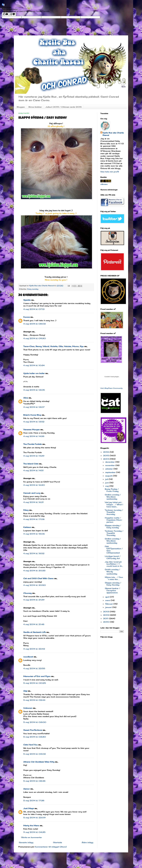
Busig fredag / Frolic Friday (112, 490)
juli (107, 479)
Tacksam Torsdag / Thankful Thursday (114, 533)
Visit (111, 388)
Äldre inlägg (87, 842)
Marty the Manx (31, 826)
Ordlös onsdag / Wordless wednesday (113, 497)
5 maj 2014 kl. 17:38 (34, 801)
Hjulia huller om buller (34, 373)
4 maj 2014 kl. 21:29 (34, 600)
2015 (106, 456)
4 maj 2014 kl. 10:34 (34, 365)
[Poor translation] (13, 14)
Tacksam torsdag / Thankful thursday (114, 512)
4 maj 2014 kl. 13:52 (34, 422)
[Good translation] (5, 14)
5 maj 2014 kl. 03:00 (35, 722)
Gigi (25, 691)
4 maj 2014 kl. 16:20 (34, 485)
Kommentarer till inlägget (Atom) (51, 847)
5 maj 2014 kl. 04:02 (35, 754)
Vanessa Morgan (32, 430)
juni (107, 483)
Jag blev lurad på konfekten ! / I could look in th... (114, 564)
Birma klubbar (35, 107)
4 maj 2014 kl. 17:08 (34, 519)
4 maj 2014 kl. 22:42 (34, 649)
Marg (26, 510)
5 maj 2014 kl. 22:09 (34, 818)
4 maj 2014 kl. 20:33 (34, 571)
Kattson (27, 527)
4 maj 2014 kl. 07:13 (34, 309)
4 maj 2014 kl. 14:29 (34, 456)
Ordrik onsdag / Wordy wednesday (112, 572)
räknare (104, 184)
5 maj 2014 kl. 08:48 (34, 781)
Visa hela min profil (110, 172)
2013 (106, 612)
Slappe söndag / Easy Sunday (113, 584)
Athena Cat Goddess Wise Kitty (39, 762)
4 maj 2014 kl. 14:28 (34, 436)
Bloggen (21, 107)
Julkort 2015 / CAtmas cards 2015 (64, 107)
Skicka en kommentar (31, 837)
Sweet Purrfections (33, 730)
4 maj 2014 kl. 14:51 (33, 470)
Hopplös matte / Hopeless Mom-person (114, 520)
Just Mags (29, 808)
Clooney (27, 593)
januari (109, 607)
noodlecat (28, 657)
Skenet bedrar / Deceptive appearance (112, 590)
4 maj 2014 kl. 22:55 (34, 668)
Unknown (28, 708)
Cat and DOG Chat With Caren (38, 578)
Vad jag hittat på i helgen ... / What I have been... (114, 504)
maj (107, 486)
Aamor (27, 789)
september (111, 472)
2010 (107, 622)
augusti (109, 476)
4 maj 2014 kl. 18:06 (34, 534)
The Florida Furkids (33, 444)
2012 (106, 615)
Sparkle (27, 300)
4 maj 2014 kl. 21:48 (34, 624)
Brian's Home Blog (32, 415)
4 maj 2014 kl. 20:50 (35, 585)
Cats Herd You (30, 745)
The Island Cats (31, 464)
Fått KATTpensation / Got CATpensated (114, 550)
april (108, 597)
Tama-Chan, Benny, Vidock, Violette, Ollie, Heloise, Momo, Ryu (53, 346)
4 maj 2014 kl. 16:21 (34, 502)
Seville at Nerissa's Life (35, 632)
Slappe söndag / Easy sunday (113, 526)
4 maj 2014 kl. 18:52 (34, 553)
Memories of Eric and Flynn (37, 676)
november (110, 465)
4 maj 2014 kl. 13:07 (34, 407)
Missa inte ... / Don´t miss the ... (114, 578)
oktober (109, 469)
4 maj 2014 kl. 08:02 (35, 324)
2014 (106, 459)
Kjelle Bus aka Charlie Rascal (113, 134)
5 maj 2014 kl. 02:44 (34, 700)
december (110, 462)
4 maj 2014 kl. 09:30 (35, 338)
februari (109, 604)
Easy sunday (33, 289)
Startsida (57, 842)
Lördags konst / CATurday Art (113, 557)
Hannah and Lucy (32, 493)
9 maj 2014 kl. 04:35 (34, 832)
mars (108, 600)
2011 (106, 618)
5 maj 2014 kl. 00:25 (35, 683)
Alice (26, 398)
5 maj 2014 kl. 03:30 (35, 737)
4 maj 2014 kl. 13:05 (34, 390)
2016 (106, 452)
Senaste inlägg (26, 842)
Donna (27, 317)
